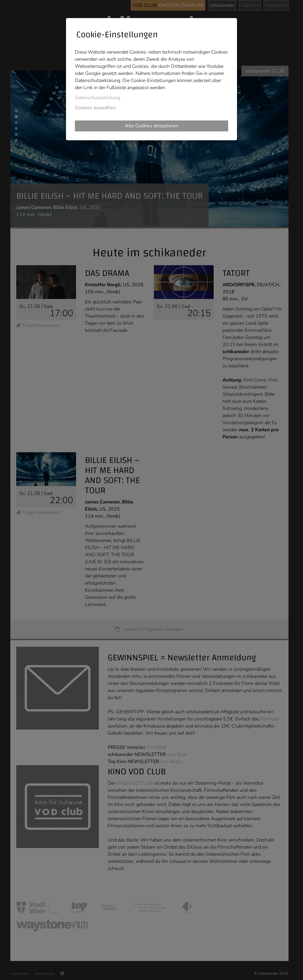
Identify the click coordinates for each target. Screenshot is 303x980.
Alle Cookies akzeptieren (151, 126)
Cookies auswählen (96, 108)
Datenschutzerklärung (97, 98)
